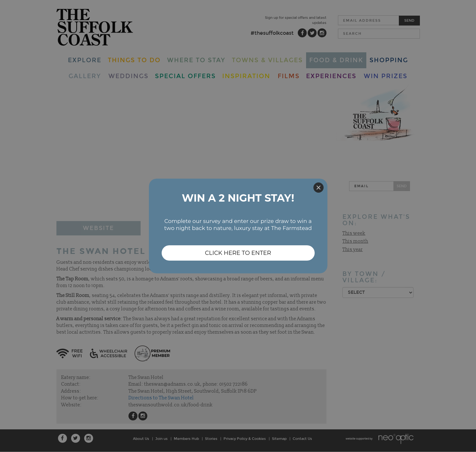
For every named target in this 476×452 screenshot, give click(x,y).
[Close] (319, 188)
